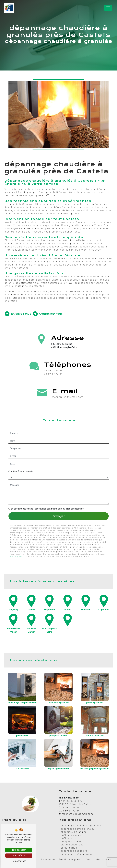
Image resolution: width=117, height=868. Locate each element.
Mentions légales (70, 859)
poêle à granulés (71, 835)
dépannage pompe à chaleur (78, 829)
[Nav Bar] (108, 8)
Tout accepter (19, 850)
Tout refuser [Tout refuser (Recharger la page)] (19, 856)
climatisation (69, 848)
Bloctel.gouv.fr (17, 543)
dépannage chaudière (74, 851)
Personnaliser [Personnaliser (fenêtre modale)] (19, 861)
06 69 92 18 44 (53, 371)
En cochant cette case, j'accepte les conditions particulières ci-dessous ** (47, 495)
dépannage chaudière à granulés (81, 826)
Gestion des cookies (98, 859)
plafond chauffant (72, 845)
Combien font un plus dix (21, 458)
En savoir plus (18, 314)
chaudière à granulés (74, 832)
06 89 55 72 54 (53, 374)
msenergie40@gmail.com (76, 814)
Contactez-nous (48, 314)
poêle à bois (68, 838)
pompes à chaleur (72, 841)
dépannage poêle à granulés (78, 854)
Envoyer (58, 502)
